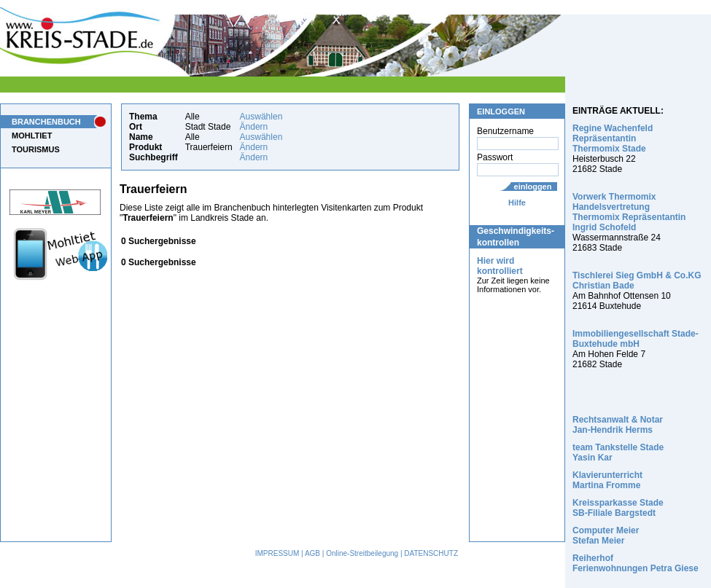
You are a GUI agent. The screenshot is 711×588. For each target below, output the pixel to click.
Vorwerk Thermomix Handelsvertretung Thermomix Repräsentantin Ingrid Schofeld (629, 212)
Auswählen (261, 117)
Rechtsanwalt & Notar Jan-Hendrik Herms (618, 425)
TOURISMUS (36, 149)
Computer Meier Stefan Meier (606, 536)
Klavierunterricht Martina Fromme (607, 480)
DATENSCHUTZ (431, 553)
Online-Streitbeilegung (362, 553)
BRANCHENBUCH (46, 122)
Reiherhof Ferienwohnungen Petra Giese (636, 563)
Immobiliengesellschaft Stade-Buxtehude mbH (636, 339)
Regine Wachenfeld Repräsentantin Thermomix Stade (613, 138)
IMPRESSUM (277, 553)
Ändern (254, 127)
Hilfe (517, 203)
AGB (312, 553)
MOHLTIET (32, 136)
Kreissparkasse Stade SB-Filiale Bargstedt (618, 508)
